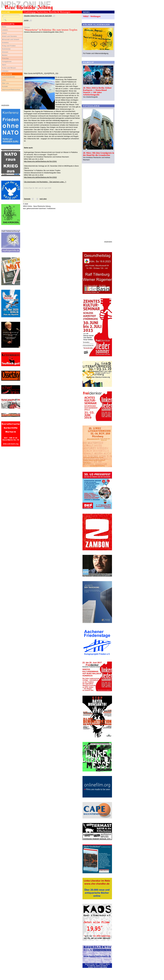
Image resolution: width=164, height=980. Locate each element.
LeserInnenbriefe (8, 77)
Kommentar (6, 49)
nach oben (43, 199)
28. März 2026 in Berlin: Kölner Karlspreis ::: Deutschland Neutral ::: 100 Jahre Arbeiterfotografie (97, 91)
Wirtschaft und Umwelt (11, 39)
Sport (4, 65)
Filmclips (5, 58)
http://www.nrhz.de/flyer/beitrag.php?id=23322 (40, 177)
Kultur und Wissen (9, 68)
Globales (5, 43)
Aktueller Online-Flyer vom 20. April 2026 (38, 16)
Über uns (5, 83)
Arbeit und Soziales (9, 36)
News (4, 27)
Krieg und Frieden (9, 46)
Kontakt (5, 86)
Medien (5, 55)
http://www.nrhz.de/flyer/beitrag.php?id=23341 (40, 161)
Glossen (5, 52)
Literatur (5, 71)
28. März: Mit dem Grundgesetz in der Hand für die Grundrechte (99, 154)
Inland (4, 33)
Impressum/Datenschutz (11, 90)
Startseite (27, 199)
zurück (26, 20)
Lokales (5, 30)
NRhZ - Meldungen (92, 16)
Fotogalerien (7, 62)
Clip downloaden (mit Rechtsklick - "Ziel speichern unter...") (45, 182)
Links (4, 80)
